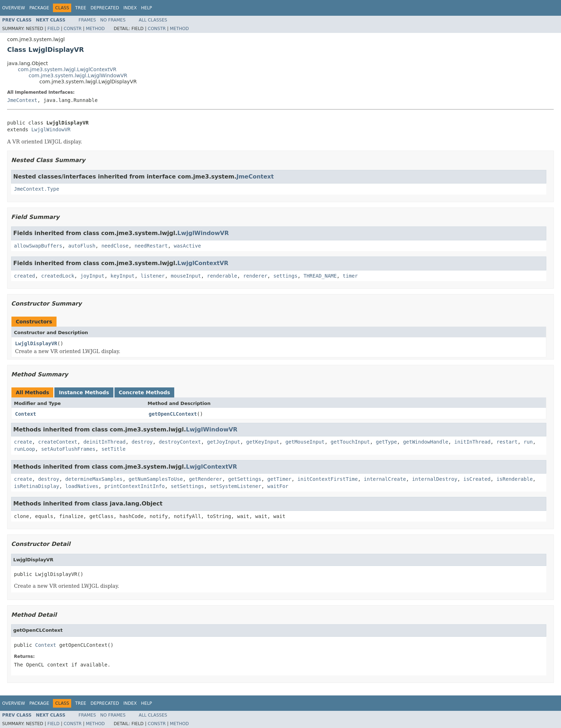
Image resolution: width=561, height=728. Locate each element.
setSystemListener (236, 486)
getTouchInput (350, 442)
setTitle (113, 449)
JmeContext (22, 100)
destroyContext (180, 442)
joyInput (92, 276)
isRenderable (515, 479)
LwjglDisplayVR (36, 343)
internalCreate (385, 479)
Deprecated (105, 8)
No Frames (113, 20)
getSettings (245, 479)
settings (285, 276)
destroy (142, 442)
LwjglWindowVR (51, 130)
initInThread (472, 442)
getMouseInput (305, 442)
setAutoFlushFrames (68, 449)
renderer (255, 276)
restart (507, 442)
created (25, 276)
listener (153, 276)
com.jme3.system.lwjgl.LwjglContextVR (67, 69)
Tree (81, 8)
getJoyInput (224, 442)
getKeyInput (263, 442)
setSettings (187, 486)
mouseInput (186, 276)
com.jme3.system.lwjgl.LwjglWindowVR (78, 75)
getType (387, 442)
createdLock (58, 276)
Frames (87, 20)
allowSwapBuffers (38, 246)
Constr (73, 29)
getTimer (279, 479)
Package (39, 8)
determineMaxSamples (94, 479)
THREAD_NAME (320, 276)
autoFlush (82, 246)
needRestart (151, 246)
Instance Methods (84, 392)
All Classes (153, 20)
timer (350, 276)
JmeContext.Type (36, 189)
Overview (14, 8)
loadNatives (82, 486)
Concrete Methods (145, 392)
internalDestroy (435, 479)
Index (130, 8)
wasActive (187, 246)
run (528, 442)
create (23, 442)
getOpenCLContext (173, 414)
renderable (222, 276)
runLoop (25, 449)
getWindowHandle (425, 442)
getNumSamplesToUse (156, 479)
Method (95, 29)
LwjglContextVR (203, 263)
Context (26, 414)
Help (147, 8)
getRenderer (206, 479)
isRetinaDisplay (36, 486)
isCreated (477, 479)
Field (53, 29)
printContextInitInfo (135, 486)
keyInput (123, 276)
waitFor (278, 486)
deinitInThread (104, 442)
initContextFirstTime (328, 479)
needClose (115, 246)
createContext (58, 442)
